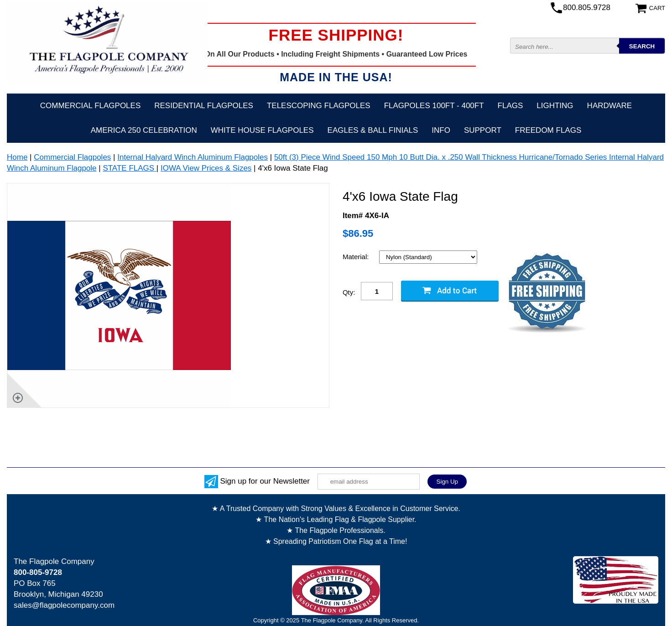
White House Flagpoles (262, 130)
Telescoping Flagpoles (319, 106)
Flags (511, 106)
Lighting (555, 106)
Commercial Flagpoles (90, 106)
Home (17, 157)
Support (483, 130)
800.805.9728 (587, 8)
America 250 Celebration (144, 130)
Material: (357, 257)
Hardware (610, 106)
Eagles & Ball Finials (373, 130)
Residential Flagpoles (204, 106)
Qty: (349, 292)
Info (441, 130)
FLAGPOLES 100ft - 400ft (434, 106)
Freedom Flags (548, 130)
